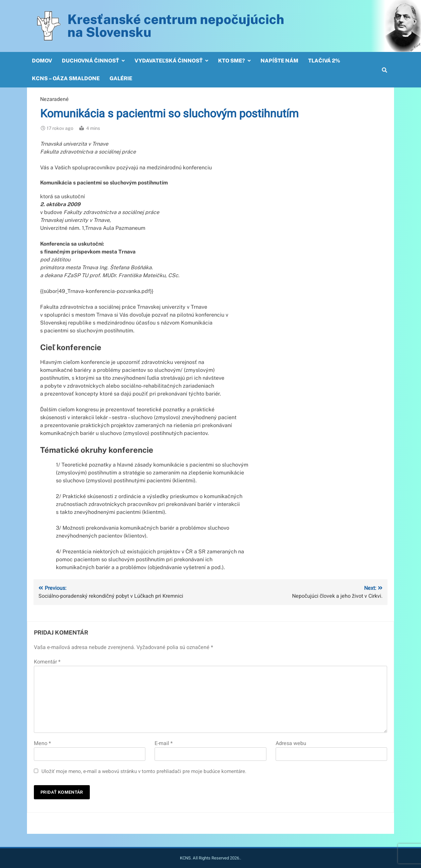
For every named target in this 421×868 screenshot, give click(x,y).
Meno (42, 743)
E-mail (164, 743)
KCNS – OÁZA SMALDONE (66, 78)
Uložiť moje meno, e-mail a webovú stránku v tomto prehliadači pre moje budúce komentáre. (144, 771)
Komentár (47, 662)
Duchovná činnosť (90, 61)
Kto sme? (232, 61)
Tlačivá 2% (324, 61)
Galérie (121, 78)
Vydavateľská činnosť (169, 61)
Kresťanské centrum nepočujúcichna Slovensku (176, 26)
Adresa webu (291, 743)
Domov (42, 61)
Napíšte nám (279, 61)
